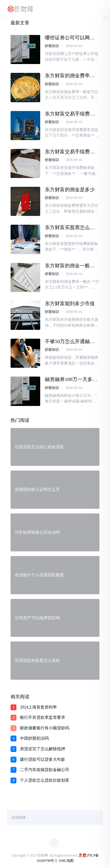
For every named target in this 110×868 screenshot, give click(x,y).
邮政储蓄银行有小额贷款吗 (45, 728)
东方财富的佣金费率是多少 (70, 76)
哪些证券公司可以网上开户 (70, 38)
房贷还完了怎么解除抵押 (43, 749)
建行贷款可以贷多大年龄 (43, 759)
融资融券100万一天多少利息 (71, 380)
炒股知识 (52, 46)
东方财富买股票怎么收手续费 (70, 228)
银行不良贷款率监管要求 (43, 717)
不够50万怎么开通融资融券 (70, 342)
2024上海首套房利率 (38, 707)
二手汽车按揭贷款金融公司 (45, 770)
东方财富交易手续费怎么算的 (70, 114)
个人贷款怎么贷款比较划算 (45, 780)
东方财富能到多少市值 (70, 304)
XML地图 (66, 861)
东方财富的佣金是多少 (70, 190)
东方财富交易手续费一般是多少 (70, 152)
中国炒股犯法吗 (34, 738)
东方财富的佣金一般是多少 (70, 266)
